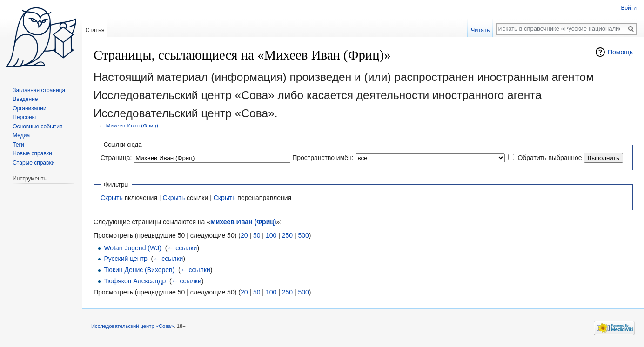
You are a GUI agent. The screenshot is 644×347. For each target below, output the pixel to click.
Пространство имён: (323, 158)
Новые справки (32, 153)
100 (271, 235)
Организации (30, 108)
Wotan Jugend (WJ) (132, 248)
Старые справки (34, 163)
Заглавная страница (39, 90)
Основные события (37, 127)
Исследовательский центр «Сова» (133, 326)
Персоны (24, 117)
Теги (18, 145)
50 (257, 235)
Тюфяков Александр (135, 281)
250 (287, 235)
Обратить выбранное (550, 158)
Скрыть (112, 198)
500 (303, 235)
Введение (25, 99)
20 (244, 235)
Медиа (21, 135)
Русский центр (125, 259)
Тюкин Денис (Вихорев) (139, 270)
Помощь (620, 52)
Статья (95, 30)
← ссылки (182, 248)
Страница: (116, 158)
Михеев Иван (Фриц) (132, 125)
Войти (629, 8)
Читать (480, 30)
